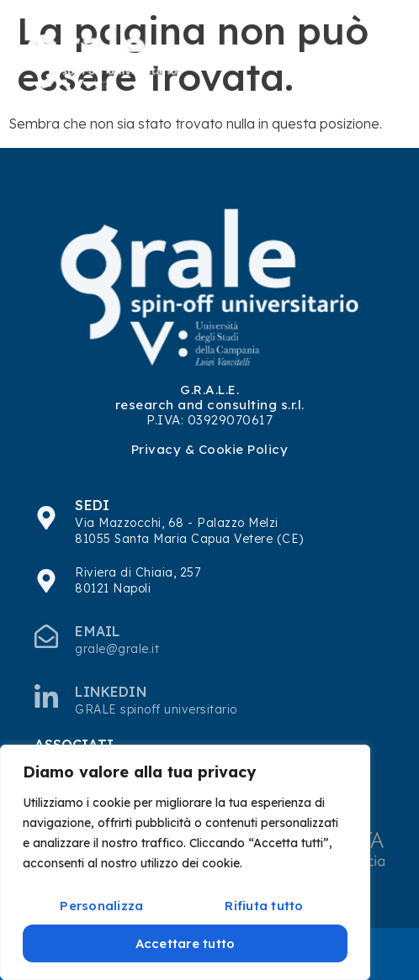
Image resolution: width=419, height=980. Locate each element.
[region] (185, 862)
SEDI (92, 505)
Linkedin (111, 692)
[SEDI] (46, 518)
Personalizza (101, 906)
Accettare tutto (186, 943)
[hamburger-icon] (374, 59)
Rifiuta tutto (264, 906)
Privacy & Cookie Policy (210, 449)
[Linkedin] (46, 696)
